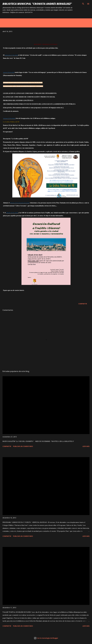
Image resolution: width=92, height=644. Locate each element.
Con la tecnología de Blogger (46, 638)
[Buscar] (83, 4)
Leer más (86, 446)
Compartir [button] (83, 304)
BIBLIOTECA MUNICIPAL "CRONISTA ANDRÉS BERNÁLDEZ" (37, 4)
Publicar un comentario (23, 446)
